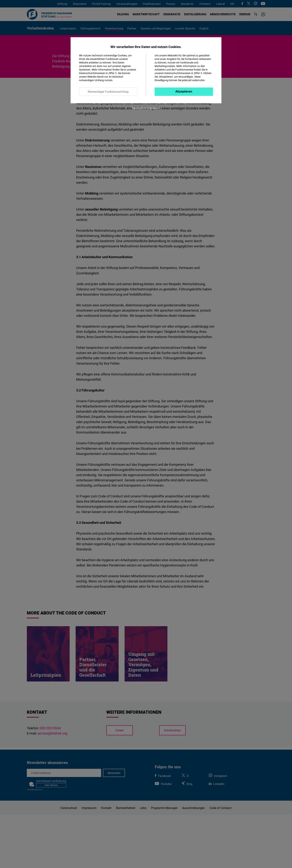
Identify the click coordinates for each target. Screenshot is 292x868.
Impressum (154, 108)
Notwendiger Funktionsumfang (108, 92)
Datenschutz (139, 108)
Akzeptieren (184, 91)
